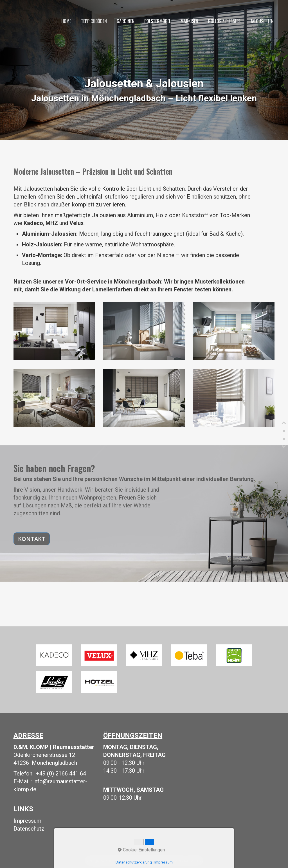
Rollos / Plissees (224, 21)
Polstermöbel (157, 21)
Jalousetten (262, 21)
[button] (32, 539)
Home (66, 21)
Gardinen (126, 21)
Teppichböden (94, 21)
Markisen (189, 21)
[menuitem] (66, 22)
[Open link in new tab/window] (54, 655)
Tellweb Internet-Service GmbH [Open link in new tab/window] (172, 861)
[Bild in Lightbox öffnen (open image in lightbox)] (54, 331)
